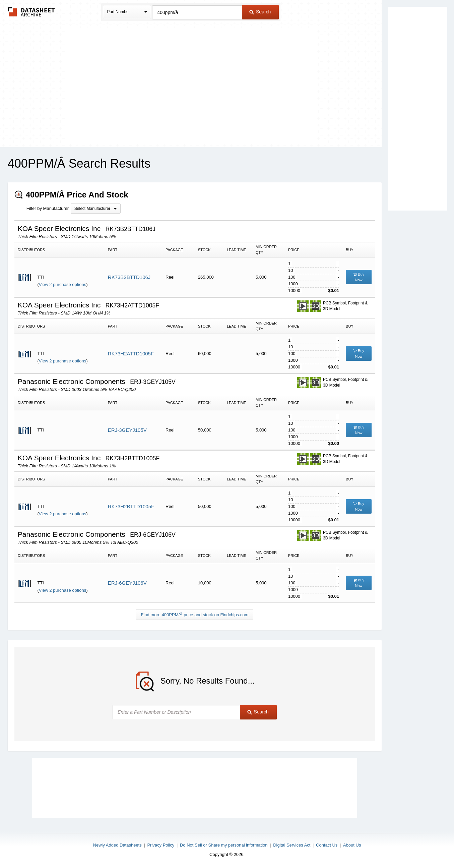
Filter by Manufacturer (48, 208)
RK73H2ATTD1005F (131, 354)
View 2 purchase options (62, 284)
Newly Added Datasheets (117, 845)
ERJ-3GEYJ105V (127, 430)
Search (260, 12)
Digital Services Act (292, 845)
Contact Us (327, 845)
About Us (352, 845)
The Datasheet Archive (31, 12)
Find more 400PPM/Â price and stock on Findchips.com (194, 615)
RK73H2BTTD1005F (131, 506)
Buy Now (359, 277)
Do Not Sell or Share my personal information (224, 845)
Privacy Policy (161, 845)
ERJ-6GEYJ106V (127, 583)
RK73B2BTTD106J (129, 277)
